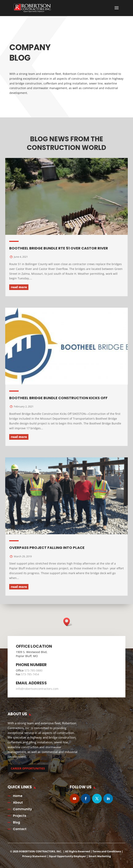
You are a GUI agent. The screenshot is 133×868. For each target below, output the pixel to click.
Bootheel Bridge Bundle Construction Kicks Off (58, 398)
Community (22, 809)
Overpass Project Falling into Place (47, 548)
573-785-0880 (33, 670)
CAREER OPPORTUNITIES (28, 768)
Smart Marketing (100, 856)
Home (18, 796)
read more (19, 287)
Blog (17, 822)
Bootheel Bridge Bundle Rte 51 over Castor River (59, 248)
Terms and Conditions (107, 851)
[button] (68, 622)
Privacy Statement (34, 856)
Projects (20, 816)
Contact (20, 829)
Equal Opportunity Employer (68, 856)
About (18, 802)
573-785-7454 (30, 674)
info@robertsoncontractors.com (37, 689)
